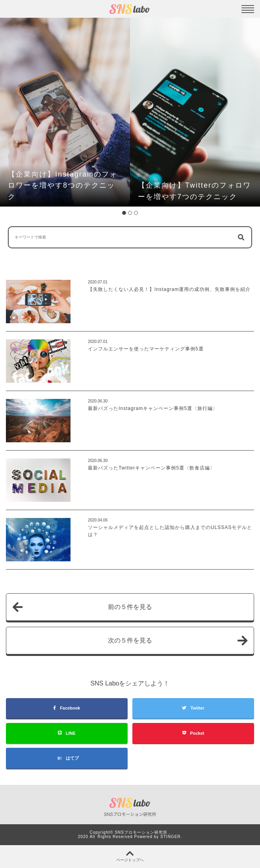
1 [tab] (124, 213)
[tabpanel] (65, 112)
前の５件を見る (82, 607)
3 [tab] (136, 213)
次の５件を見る (178, 641)
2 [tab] (130, 213)
